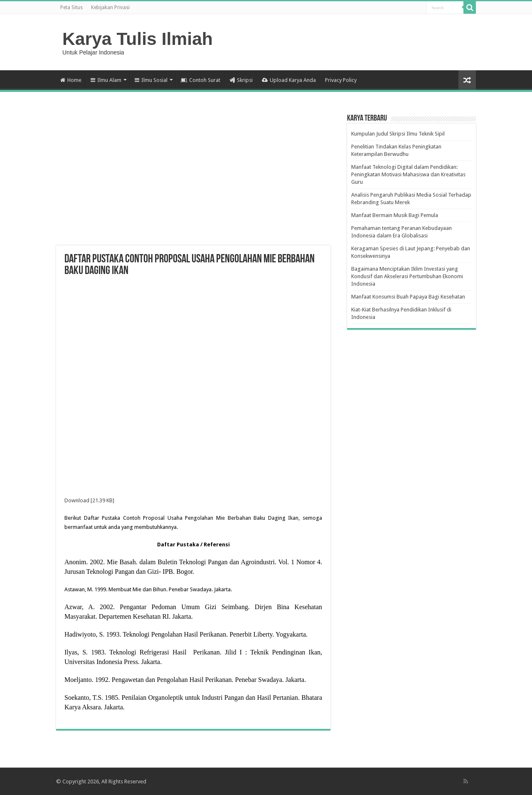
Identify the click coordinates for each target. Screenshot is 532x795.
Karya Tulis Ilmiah (138, 39)
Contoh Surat (201, 80)
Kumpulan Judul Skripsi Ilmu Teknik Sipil (398, 134)
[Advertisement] (193, 179)
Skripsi (241, 80)
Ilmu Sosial (151, 80)
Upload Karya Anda (289, 80)
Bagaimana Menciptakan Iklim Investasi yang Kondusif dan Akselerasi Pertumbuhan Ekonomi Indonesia (407, 276)
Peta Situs (71, 7)
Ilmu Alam (106, 80)
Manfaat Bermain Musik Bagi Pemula (395, 215)
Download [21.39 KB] (89, 500)
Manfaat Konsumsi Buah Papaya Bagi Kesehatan (408, 297)
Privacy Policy (341, 80)
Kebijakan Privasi (110, 7)
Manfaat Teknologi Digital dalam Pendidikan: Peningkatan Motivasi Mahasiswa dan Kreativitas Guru (408, 174)
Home (71, 80)
